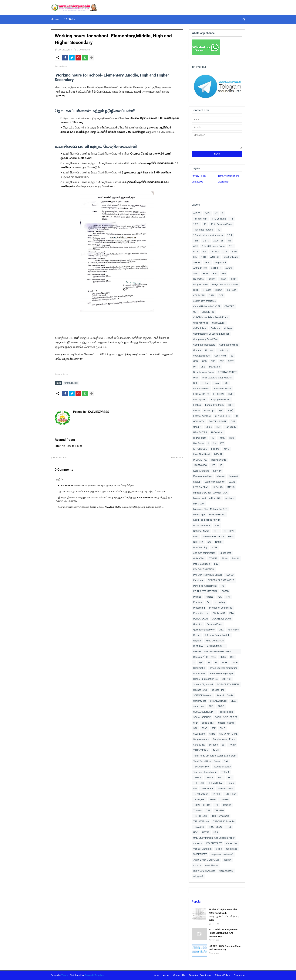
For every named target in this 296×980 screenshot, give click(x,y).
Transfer (198, 811)
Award (229, 268)
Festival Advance (202, 416)
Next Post (176, 457)
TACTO (232, 745)
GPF (233, 422)
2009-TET (218, 241)
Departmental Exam (203, 372)
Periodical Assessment (205, 586)
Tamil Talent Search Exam (207, 761)
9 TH (203, 257)
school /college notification (224, 668)
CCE (221, 295)
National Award (201, 531)
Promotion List (201, 613)
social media (226, 712)
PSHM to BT (219, 613)
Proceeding (199, 608)
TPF (216, 805)
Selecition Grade (225, 695)
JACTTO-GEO (200, 465)
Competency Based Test (205, 339)
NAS (217, 526)
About (166, 975)
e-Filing (205, 383)
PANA (225, 558)
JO (221, 465)
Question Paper (215, 624)
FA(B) (230, 411)
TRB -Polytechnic (220, 816)
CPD (196, 361)
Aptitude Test (200, 268)
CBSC (212, 295)
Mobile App (199, 515)
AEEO (207, 263)
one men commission (204, 553)
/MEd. (208, 213)
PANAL (236, 558)
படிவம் (197, 865)
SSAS (205, 728)
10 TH (196, 224)
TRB (208, 811)
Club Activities (201, 323)
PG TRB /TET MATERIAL (205, 591)
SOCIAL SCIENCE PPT (204, 712)
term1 (220, 778)
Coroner (209, 350)
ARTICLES (216, 268)
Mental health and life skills (207, 498)
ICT (222, 443)
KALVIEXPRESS (98, 411)
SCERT (225, 663)
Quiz (221, 630)
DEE (203, 367)
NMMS (219, 542)
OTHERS (213, 558)
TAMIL (216, 750)
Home (156, 975)
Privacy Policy (199, 176)
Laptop (197, 482)
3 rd (229, 241)
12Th (196, 241)
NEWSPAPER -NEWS (213, 537)
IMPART (218, 454)
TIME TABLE (207, 789)
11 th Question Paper (222, 224)
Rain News (233, 630)
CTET (231, 361)
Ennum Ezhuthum (214, 405)
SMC (211, 706)
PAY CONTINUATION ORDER (207, 575)
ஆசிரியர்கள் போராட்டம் (206, 860)
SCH (235, 663)
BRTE (196, 290)
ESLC (231, 405)
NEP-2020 (229, 531)
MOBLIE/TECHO (217, 515)
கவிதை (227, 860)
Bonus (223, 279)
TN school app (201, 794)
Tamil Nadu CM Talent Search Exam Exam (215, 756)
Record (197, 635)
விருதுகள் (198, 876)
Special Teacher (226, 723)
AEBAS (197, 263)
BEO (224, 274)
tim (195, 789)
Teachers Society (222, 767)
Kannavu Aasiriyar (203, 476)
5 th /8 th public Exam (213, 246)
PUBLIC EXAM (200, 619)
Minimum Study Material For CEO (210, 509)
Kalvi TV (217, 471)
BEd (215, 274)
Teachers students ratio (205, 772)
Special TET (208, 723)
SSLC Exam (199, 734)
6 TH (196, 252)
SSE (214, 728)
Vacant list (231, 843)
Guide (209, 427)
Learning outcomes (215, 482)
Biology (212, 279)
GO (236, 416)
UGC (196, 832)
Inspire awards (219, 460)
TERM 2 (197, 778)
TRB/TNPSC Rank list (224, 821)
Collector (215, 328)
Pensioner (198, 580)
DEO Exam (215, 367)
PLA (220, 597)
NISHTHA (198, 542)
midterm (230, 498)
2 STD (206, 241)
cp (232, 356)
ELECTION (219, 394)
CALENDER (199, 295)
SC (216, 663)
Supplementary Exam (224, 739)
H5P (218, 427)
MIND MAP (199, 504)
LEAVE (232, 482)
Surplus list (199, 745)
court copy (223, 350)
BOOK (233, 279)
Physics (197, 597)
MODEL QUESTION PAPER (206, 520)
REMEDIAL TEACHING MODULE (209, 646)
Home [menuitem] (55, 19)
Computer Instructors (204, 345)
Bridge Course (200, 285)
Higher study (200, 438)
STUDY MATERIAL (228, 734)
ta (223, 745)
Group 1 (197, 427)
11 (205, 224)
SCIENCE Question (203, 695)
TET (230, 778)
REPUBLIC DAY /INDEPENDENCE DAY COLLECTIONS (212, 652)
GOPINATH (199, 422)
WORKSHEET (200, 854)
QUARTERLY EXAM (221, 619)
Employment (200, 400)
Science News (200, 690)
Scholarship (199, 668)
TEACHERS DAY (201, 767)
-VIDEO (197, 213)
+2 (216, 213)
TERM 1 (225, 772)
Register (197, 641)
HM (212, 438)
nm (209, 542)
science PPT (218, 690)
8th (195, 257)
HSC (232, 438)
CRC (213, 361)
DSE (195, 383)
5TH (231, 246)
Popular (197, 902)
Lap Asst (233, 476)
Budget (219, 290)
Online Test (199, 558)
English (197, 405)
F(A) (221, 411)
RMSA (223, 657)
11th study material (203, 230)
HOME (222, 438)
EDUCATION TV (201, 394)
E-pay (216, 383)
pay (216, 564)
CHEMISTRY (208, 312)
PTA (232, 613)
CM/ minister (200, 328)
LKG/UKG (218, 487)
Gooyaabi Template (94, 975)
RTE (232, 657)
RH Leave (211, 657)
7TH (225, 252)
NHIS (231, 537)
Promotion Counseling (221, 608)
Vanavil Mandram (202, 849)
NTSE (215, 548)
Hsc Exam (198, 443)
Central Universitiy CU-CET (207, 306)
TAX (226, 761)
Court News (220, 356)
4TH (195, 246)
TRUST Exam (215, 827)
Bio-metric (198, 279)
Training (227, 805)
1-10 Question (219, 219)
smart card (199, 706)
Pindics (209, 597)
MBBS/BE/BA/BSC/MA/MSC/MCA (210, 493)
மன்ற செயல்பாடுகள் (204, 871)
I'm (214, 443)
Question (198, 624)
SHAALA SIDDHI (218, 701)
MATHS (231, 487)
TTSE (229, 827)
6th (204, 252)
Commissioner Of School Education (211, 334)
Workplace (232, 849)
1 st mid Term (200, 219)
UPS (216, 832)
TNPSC (216, 794)
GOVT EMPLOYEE (218, 422)
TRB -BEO (219, 811)
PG (222, 586)
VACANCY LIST (214, 843)
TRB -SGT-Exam (201, 821)
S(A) (201, 663)
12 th (230, 235)
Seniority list (200, 701)
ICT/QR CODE (200, 449)
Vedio (219, 849)
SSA (195, 728)
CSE (222, 361)
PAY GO (230, 575)
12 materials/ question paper (208, 235)
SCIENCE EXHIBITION (228, 685)
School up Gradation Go (205, 679)
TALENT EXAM (201, 750)
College (228, 328)
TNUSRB (224, 800)
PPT (228, 597)
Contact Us (197, 182)
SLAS (234, 701)
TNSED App (230, 794)
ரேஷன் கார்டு (226, 871)
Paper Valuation (202, 564)
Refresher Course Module (217, 635)
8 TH (234, 252)
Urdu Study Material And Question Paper (214, 838)
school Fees (199, 674)
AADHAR (215, 257)
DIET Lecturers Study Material (217, 378)
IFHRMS (215, 449)
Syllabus (213, 745)
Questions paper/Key (204, 630)
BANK (206, 274)
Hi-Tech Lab (217, 432)
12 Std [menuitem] (68, 19)
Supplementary (201, 739)
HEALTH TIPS (200, 432)
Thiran (231, 783)
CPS (204, 361)
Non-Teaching (200, 548)
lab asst (221, 476)
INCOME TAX (200, 460)
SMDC (221, 706)
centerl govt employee (204, 301)
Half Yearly (230, 427)
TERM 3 (209, 778)
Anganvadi (220, 263)
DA (195, 367)
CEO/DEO (229, 306)
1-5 (232, 219)
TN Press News (225, 789)
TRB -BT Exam (200, 816)
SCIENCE (227, 679)
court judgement (202, 356)
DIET (196, 378)
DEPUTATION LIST (227, 372)
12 (219, 230)
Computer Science (229, 345)
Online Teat (225, 553)
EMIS (231, 394)
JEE (213, 465)
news (196, 537)
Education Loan (201, 389)
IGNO (226, 449)
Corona (197, 350)
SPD (195, 723)
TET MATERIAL (215, 783)
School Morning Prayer (221, 674)
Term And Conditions (229, 176)
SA (209, 663)
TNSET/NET (199, 800)
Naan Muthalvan (202, 526)
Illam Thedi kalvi (202, 454)
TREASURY (199, 827)
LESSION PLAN (201, 487)
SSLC (223, 728)
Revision (198, 657)
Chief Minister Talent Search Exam (211, 317)
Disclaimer (223, 182)
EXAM (196, 411)
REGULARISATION (215, 641)
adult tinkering (231, 257)
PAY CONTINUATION (204, 569)
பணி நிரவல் (212, 865)
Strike (212, 734)
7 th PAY (215, 252)
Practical (198, 602)
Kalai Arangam (201, 471)
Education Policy (222, 389)
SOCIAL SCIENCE (202, 717)
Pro (209, 602)
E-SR (226, 383)
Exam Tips (209, 411)
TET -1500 (198, 783)
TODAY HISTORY (202, 805)
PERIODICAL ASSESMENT (221, 580)
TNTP (213, 800)
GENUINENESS (223, 416)
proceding (220, 602)
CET (195, 312)
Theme (65, 975)
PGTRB (225, 591)
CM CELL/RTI (65, 50)
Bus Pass (231, 290)
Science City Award (203, 685)
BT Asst (207, 290)
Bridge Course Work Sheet (225, 285)
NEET (217, 531)
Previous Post (60, 457)
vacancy (198, 843)
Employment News (220, 400)
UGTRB (206, 832)
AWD (196, 274)
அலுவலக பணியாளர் (222, 854)
